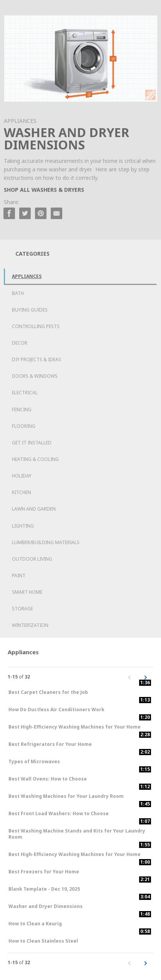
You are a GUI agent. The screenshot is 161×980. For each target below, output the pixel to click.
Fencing (22, 410)
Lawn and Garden (34, 509)
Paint (19, 575)
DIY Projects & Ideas (37, 359)
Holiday (22, 476)
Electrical (25, 393)
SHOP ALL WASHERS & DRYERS (44, 190)
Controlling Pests (36, 326)
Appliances (27, 276)
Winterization (30, 625)
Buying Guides (30, 310)
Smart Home (27, 592)
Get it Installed (32, 443)
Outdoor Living (32, 559)
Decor (20, 343)
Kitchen (22, 492)
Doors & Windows (35, 376)
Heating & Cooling (35, 459)
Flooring (24, 426)
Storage (22, 609)
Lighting (23, 526)
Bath (18, 293)
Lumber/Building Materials (46, 542)
